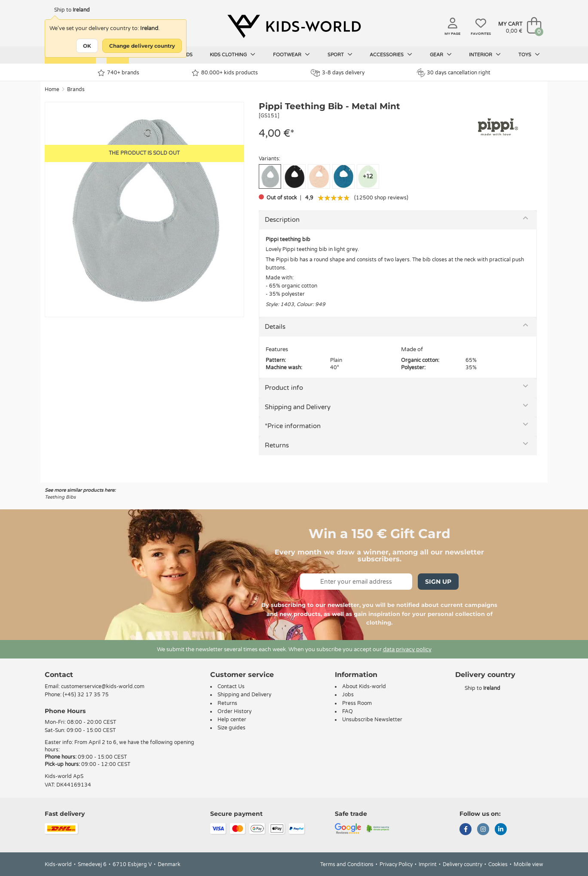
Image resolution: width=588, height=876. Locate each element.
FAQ (348, 711)
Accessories (391, 55)
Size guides (231, 728)
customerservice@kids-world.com (103, 686)
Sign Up (438, 582)
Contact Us (231, 686)
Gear (441, 55)
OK (87, 46)
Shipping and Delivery (298, 407)
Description (282, 220)
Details (275, 327)
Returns (277, 445)
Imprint (428, 864)
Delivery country (462, 864)
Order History (234, 711)
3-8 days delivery (338, 73)
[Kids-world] (294, 26)
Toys (529, 55)
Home (52, 89)
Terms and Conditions (347, 864)
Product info (284, 388)
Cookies (498, 864)
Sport (340, 55)
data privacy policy (407, 649)
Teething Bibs (60, 497)
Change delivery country (142, 46)
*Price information (293, 426)
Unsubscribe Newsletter (372, 720)
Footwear (291, 55)
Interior (485, 55)
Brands (76, 89)
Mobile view (528, 864)
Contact (59, 675)
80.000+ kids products (225, 73)
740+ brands (118, 73)
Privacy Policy (396, 864)
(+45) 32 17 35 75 (86, 695)
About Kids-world (364, 686)
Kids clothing (233, 55)
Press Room (357, 703)
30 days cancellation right (454, 73)
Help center (232, 720)
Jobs (348, 695)
